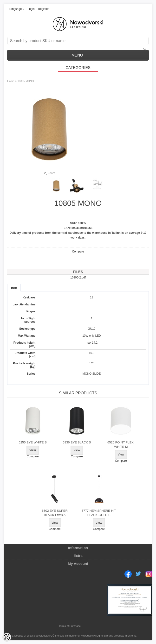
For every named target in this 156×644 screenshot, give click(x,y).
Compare (78, 252)
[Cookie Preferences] (7, 637)
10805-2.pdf (78, 278)
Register (43, 9)
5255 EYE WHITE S (32, 442)
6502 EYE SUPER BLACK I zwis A (55, 513)
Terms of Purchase (70, 626)
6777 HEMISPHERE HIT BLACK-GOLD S (99, 513)
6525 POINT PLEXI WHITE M (121, 445)
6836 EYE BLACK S (77, 442)
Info (14, 288)
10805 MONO (26, 81)
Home (11, 81)
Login (31, 9)
